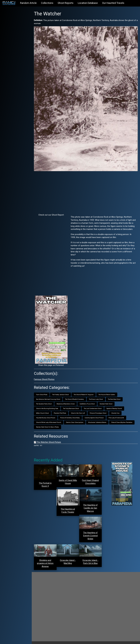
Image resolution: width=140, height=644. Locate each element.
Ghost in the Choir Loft (80, 410)
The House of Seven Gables (109, 391)
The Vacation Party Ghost (46, 400)
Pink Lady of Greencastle (119, 414)
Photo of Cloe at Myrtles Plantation (124, 419)
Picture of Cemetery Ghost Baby (72, 414)
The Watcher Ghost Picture (51, 439)
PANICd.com (53, 640)
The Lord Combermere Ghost (95, 405)
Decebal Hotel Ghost (108, 400)
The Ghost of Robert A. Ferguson (86, 391)
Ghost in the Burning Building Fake (50, 405)
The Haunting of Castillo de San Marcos (91, 504)
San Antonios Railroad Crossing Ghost (51, 396)
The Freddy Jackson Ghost (63, 391)
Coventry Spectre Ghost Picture (97, 414)
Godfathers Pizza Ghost (90, 400)
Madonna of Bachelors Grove (68, 400)
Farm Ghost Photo (44, 391)
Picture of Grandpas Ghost (100, 410)
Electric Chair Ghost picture (77, 419)
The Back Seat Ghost (117, 396)
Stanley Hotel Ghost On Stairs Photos (50, 424)
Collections (47, 3)
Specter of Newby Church (117, 405)
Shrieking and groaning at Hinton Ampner (47, 559)
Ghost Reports (66, 3)
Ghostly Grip (118, 410)
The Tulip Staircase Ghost (73, 405)
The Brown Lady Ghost (98, 396)
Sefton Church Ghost (45, 410)
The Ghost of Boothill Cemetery (77, 396)
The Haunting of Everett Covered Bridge (91, 531)
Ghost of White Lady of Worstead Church (51, 419)
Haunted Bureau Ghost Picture (48, 414)
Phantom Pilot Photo (62, 410)
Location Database (88, 3)
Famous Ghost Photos (47, 376)
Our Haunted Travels (113, 3)
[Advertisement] (87, 189)
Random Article (28, 3)
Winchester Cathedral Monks (100, 419)
